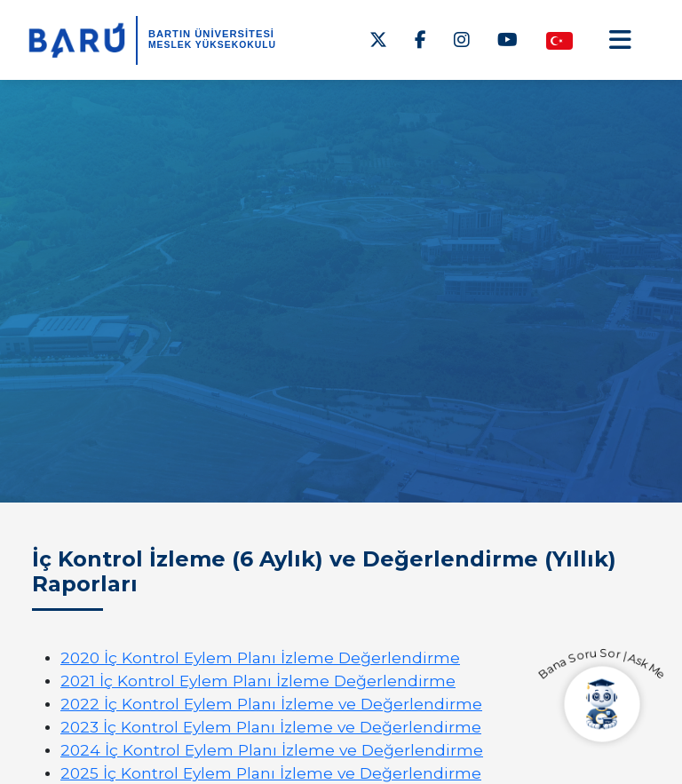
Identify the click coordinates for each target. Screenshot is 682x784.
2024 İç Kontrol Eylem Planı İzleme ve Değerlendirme (272, 750)
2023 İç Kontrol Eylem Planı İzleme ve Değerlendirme (271, 727)
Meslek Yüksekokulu (212, 45)
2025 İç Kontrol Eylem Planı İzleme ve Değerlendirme (271, 773)
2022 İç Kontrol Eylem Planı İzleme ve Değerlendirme (271, 704)
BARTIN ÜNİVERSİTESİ (211, 34)
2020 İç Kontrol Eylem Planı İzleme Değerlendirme (260, 657)
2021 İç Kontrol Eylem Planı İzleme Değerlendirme (258, 681)
